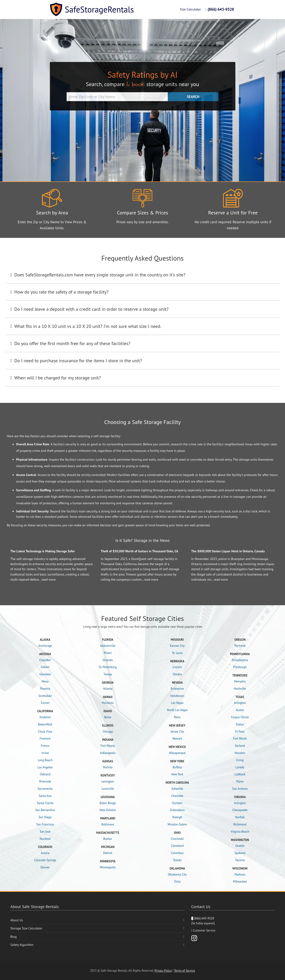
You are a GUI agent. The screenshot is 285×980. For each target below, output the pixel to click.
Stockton (45, 839)
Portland (240, 646)
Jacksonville (108, 646)
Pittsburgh (240, 667)
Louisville (108, 789)
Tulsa (177, 881)
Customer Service (204, 930)
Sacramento (45, 789)
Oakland (45, 774)
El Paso (240, 732)
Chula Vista (45, 732)
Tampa (108, 674)
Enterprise (177, 689)
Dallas (240, 724)
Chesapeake (240, 810)
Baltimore (108, 824)
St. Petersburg (108, 667)
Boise (108, 717)
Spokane (240, 853)
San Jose (45, 832)
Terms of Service (184, 971)
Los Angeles (45, 767)
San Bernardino (45, 810)
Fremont (45, 739)
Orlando (108, 660)
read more (49, 579)
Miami (108, 653)
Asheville (177, 789)
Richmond (240, 824)
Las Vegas (177, 703)
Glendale (45, 674)
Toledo (177, 860)
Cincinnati (177, 839)
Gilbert (45, 667)
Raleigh (177, 817)
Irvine (45, 753)
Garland (240, 746)
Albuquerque (177, 753)
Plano (240, 781)
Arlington (240, 703)
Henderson (177, 696)
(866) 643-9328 (219, 9)
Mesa (45, 681)
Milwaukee (240, 881)
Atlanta (108, 689)
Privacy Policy (163, 971)
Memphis (240, 681)
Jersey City (177, 732)
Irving (240, 760)
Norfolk (240, 817)
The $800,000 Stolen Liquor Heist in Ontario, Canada (228, 551)
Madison (240, 875)
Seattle (240, 846)
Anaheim (45, 717)
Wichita (108, 767)
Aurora (45, 853)
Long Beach (45, 760)
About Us (17, 920)
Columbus (177, 853)
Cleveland (177, 846)
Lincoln (177, 667)
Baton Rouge (108, 803)
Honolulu (108, 703)
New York (177, 774)
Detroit (108, 853)
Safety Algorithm (22, 945)
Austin (240, 710)
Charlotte (177, 796)
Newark (177, 739)
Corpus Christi (240, 717)
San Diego (45, 817)
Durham (177, 803)
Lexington (108, 781)
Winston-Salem (177, 824)
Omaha (177, 674)
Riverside (45, 781)
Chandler (45, 660)
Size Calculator (190, 9)
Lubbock (240, 774)
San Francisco (45, 824)
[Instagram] (194, 938)
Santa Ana (45, 796)
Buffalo (177, 767)
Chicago (108, 732)
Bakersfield (45, 724)
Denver (45, 867)
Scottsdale (45, 696)
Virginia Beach (240, 832)
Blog (14, 937)
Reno (177, 717)
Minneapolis (108, 867)
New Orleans (108, 810)
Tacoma (240, 860)
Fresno (45, 746)
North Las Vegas (177, 710)
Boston (108, 839)
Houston (240, 753)
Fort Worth (240, 739)
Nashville (240, 689)
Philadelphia (240, 660)
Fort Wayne (108, 746)
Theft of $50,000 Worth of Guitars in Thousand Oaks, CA (140, 551)
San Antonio (240, 789)
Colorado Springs (45, 860)
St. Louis (177, 653)
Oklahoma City (177, 875)
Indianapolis (108, 753)
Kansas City (177, 646)
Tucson (45, 703)
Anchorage (45, 646)
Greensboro (177, 810)
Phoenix (45, 689)
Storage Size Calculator (26, 928)
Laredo (240, 767)
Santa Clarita (45, 803)
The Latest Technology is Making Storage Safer (43, 551)
